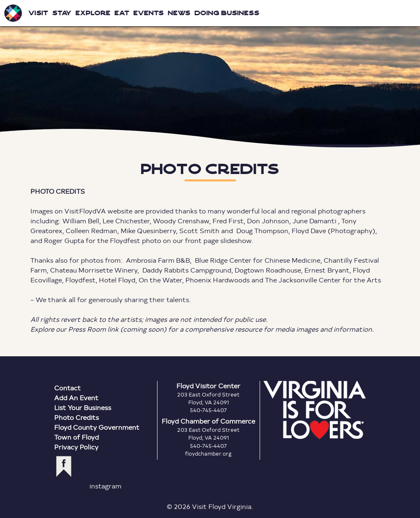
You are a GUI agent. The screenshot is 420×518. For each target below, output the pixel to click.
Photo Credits (76, 417)
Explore (93, 13)
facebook (64, 466)
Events (148, 13)
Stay (62, 13)
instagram (105, 486)
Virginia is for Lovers (315, 410)
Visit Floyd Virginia (13, 13)
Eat (122, 13)
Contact (67, 388)
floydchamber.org (208, 454)
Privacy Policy (76, 447)
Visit (38, 13)
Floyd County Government (97, 427)
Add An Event (76, 398)
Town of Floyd (76, 437)
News (179, 13)
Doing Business (227, 13)
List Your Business (83, 407)
